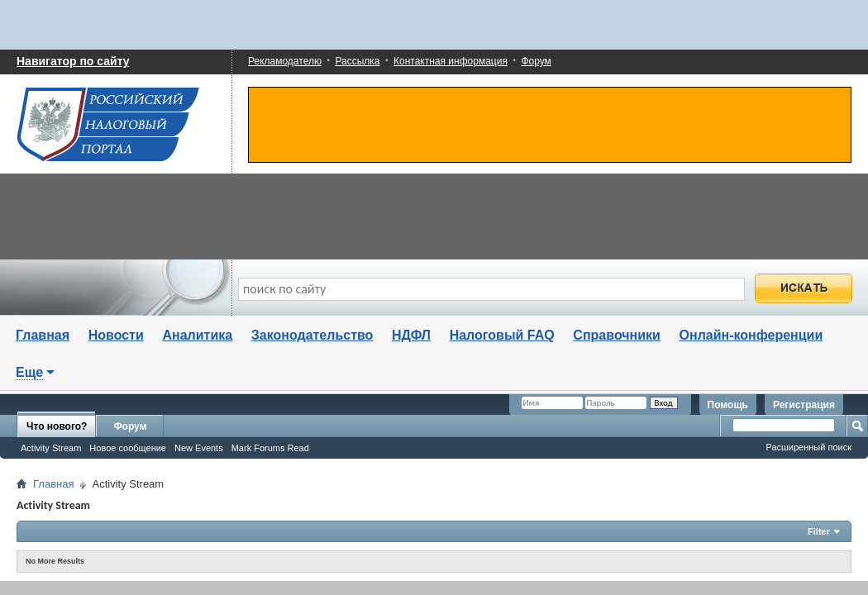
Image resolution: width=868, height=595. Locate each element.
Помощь (728, 405)
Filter (819, 531)
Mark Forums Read (270, 448)
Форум (536, 61)
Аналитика (197, 335)
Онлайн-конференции (751, 335)
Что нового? (57, 426)
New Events (199, 448)
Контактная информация (451, 61)
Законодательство (312, 335)
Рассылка (357, 61)
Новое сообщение (128, 448)
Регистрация (804, 405)
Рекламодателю (285, 61)
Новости (116, 335)
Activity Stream (51, 448)
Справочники (617, 335)
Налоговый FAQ (502, 335)
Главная (43, 335)
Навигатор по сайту (73, 61)
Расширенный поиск (808, 447)
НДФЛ (411, 335)
